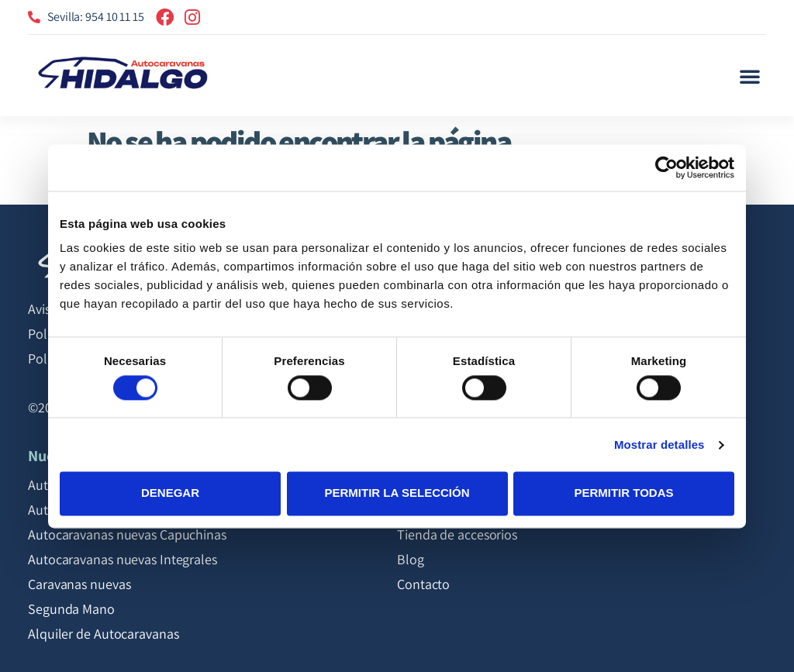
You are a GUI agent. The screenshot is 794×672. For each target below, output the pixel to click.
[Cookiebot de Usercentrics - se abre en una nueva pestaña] (666, 167)
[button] (750, 76)
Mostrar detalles (659, 445)
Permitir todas (623, 493)
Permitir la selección (397, 493)
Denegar (170, 493)
